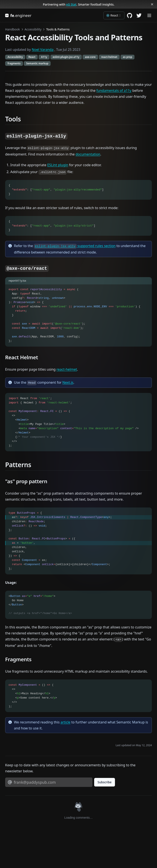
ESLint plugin (58, 165)
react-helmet (67, 369)
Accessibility (33, 29)
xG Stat (71, 4)
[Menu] (149, 15)
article (65, 722)
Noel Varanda (43, 49)
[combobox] (114, 15)
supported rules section (75, 246)
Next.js (68, 382)
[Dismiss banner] (152, 4)
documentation (88, 154)
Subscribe (105, 782)
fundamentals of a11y (114, 91)
